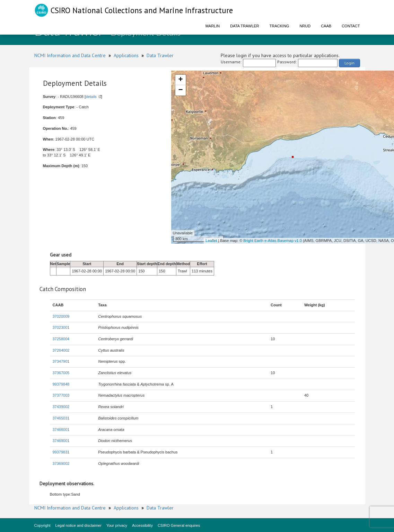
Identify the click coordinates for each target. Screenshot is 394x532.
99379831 (61, 452)
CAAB (326, 26)
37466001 (61, 430)
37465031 (61, 418)
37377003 (61, 395)
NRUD (305, 26)
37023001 (61, 327)
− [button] (180, 90)
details (91, 97)
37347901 (61, 361)
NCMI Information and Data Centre (70, 55)
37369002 (61, 463)
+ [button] (180, 80)
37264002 (61, 350)
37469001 (61, 441)
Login (349, 63)
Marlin (213, 26)
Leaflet (211, 241)
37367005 (61, 373)
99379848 (61, 384)
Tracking (279, 26)
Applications (126, 55)
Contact (351, 26)
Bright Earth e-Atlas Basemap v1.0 (273, 241)
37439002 (61, 407)
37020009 (61, 316)
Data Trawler (244, 26)
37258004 (61, 339)
